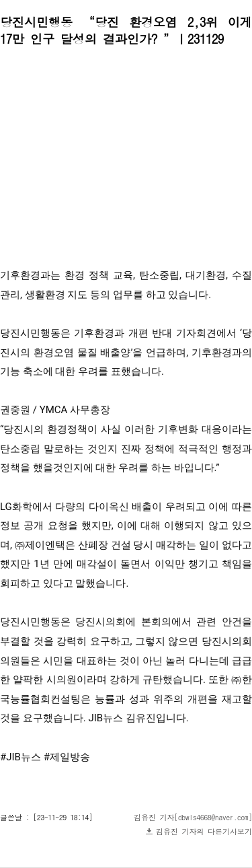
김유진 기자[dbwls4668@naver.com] (193, 817)
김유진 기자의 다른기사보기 (204, 831)
